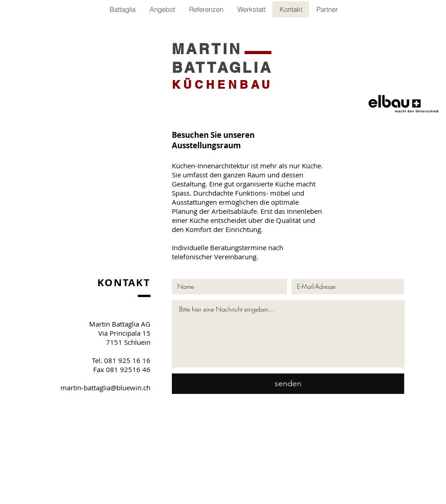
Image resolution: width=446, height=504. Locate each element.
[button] (327, 9)
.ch (146, 388)
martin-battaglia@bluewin (101, 388)
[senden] (288, 384)
